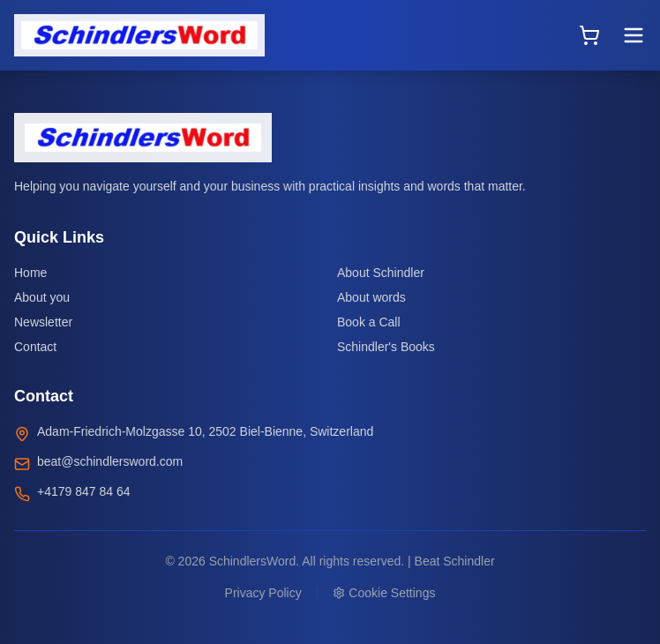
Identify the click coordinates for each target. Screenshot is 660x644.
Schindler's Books (386, 347)
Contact (35, 347)
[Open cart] (589, 35)
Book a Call (369, 322)
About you (42, 297)
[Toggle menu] (634, 35)
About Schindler (381, 273)
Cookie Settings (384, 593)
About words (371, 297)
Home (30, 273)
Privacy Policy (263, 593)
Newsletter (43, 322)
